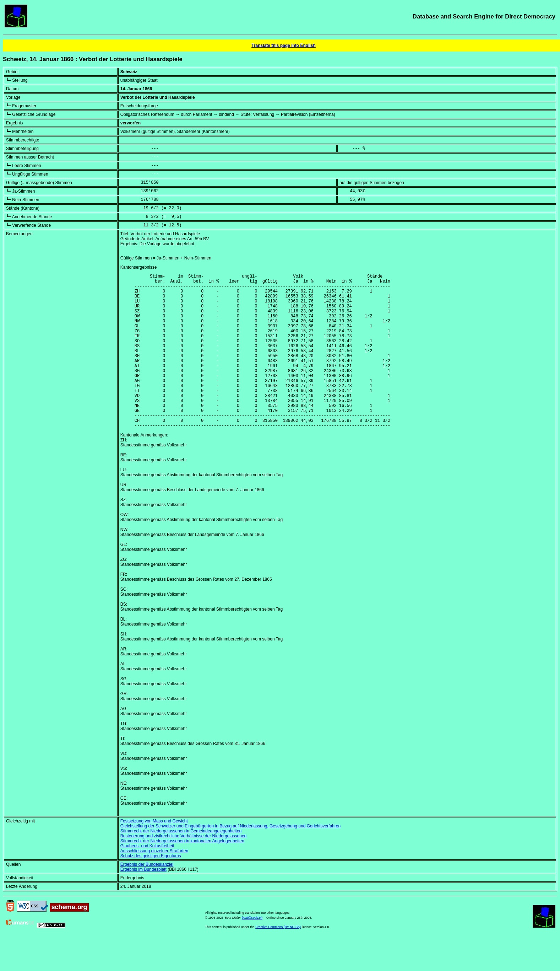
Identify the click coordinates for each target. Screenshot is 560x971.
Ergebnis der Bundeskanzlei (147, 897)
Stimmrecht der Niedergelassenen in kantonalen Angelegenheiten (182, 874)
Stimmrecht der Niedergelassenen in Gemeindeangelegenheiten (181, 864)
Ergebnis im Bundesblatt (143, 902)
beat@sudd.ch (252, 951)
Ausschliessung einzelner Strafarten (154, 884)
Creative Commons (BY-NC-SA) (278, 960)
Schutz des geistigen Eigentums (151, 889)
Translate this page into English (284, 45)
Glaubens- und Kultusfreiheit (147, 879)
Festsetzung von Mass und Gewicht (154, 854)
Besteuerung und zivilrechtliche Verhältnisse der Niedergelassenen (184, 869)
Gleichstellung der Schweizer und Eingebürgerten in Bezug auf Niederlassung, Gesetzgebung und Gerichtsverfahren (230, 859)
